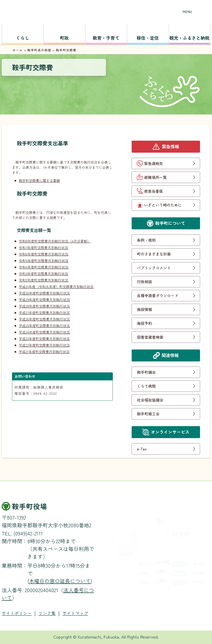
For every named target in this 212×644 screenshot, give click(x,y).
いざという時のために (163, 205)
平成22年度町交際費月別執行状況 (44, 345)
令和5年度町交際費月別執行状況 (44, 261)
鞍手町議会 (146, 372)
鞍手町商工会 (148, 414)
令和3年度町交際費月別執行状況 (44, 274)
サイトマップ (75, 613)
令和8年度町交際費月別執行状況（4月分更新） (55, 241)
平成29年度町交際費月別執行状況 (44, 300)
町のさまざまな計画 (154, 254)
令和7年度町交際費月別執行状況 (44, 248)
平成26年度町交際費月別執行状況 (44, 319)
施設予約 (144, 323)
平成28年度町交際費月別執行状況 (44, 306)
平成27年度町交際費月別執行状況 (44, 313)
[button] (187, 8)
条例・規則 (146, 240)
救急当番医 (154, 191)
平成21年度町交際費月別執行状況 (44, 352)
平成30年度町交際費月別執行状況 (44, 293)
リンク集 (47, 613)
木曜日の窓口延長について (60, 581)
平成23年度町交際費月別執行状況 (44, 339)
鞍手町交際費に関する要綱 (39, 180)
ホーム (18, 50)
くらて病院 (146, 386)
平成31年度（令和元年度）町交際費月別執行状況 (56, 287)
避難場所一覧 (155, 177)
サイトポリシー (17, 613)
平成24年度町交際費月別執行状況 (44, 332)
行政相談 (144, 282)
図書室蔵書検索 (150, 337)
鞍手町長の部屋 (39, 50)
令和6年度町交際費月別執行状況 (44, 254)
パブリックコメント (154, 268)
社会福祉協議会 (150, 400)
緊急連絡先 (154, 163)
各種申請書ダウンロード (158, 295)
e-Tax (142, 449)
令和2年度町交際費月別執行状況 (44, 280)
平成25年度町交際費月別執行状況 (44, 326)
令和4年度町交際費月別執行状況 (44, 267)
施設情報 (144, 309)
